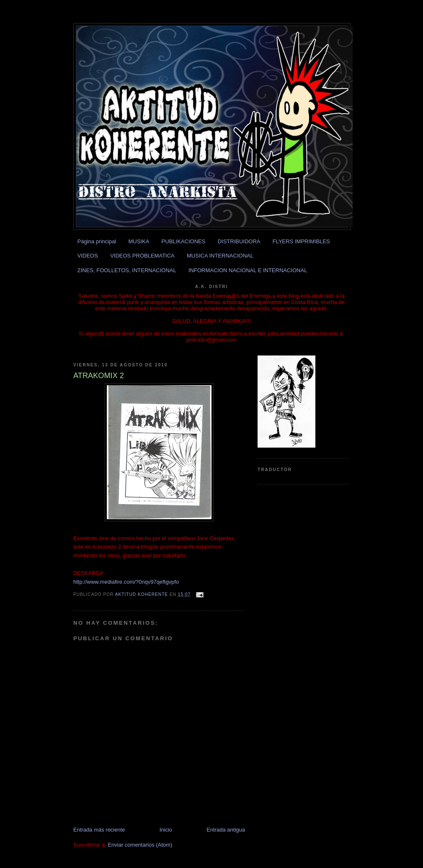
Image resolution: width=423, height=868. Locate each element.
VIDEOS (88, 256)
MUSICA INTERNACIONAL (220, 256)
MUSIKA (139, 241)
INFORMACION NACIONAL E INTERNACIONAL (248, 270)
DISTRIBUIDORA (239, 241)
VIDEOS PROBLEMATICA (142, 256)
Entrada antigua (226, 830)
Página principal (97, 241)
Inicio (166, 830)
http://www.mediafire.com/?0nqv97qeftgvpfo (126, 582)
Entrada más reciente (99, 830)
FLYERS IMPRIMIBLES (301, 241)
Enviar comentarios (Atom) (140, 845)
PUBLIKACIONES (184, 241)
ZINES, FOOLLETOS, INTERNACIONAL (127, 270)
